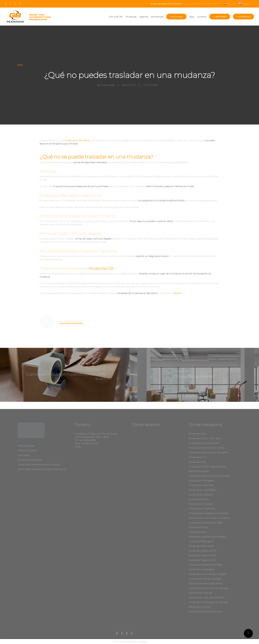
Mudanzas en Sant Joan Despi (205, 438)
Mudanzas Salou (198, 434)
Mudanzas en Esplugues (202, 569)
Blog (20, 65)
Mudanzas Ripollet (199, 471)
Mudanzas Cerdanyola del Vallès (206, 523)
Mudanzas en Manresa (201, 504)
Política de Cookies (27, 450)
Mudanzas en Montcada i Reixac (206, 583)
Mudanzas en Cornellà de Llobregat (208, 574)
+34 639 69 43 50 (89, 443)
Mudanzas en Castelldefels (203, 490)
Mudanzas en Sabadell (201, 495)
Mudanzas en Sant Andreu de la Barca (209, 518)
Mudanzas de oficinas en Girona (206, 612)
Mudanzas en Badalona (201, 485)
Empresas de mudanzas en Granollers (209, 513)
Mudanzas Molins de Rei (202, 546)
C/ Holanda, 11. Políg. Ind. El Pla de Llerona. (96, 434)
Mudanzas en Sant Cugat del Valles (207, 466)
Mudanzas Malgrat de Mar (203, 551)
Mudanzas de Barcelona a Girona (206, 448)
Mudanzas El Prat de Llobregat (205, 579)
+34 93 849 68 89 (87, 440)
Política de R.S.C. (26, 446)
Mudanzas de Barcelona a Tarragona (208, 452)
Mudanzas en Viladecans (202, 509)
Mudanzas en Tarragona (202, 481)
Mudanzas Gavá (197, 462)
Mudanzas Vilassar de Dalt (203, 560)
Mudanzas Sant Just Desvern (204, 443)
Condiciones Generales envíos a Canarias (39, 465)
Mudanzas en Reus (199, 499)
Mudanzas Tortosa (198, 527)
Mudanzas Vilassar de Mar (202, 555)
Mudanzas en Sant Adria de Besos (207, 597)
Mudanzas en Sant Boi (201, 593)
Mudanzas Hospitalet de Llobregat (207, 537)
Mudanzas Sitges (198, 532)
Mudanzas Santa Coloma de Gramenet (209, 476)
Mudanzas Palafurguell (201, 541)
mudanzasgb (107, 85)
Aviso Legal (23, 455)
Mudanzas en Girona (200, 607)
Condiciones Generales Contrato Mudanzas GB (42, 469)
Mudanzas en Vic (198, 457)
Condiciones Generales (29, 460)
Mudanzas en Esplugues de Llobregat (209, 602)
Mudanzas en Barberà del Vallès (206, 565)
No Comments (151, 85)
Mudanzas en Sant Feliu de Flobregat (209, 588)
